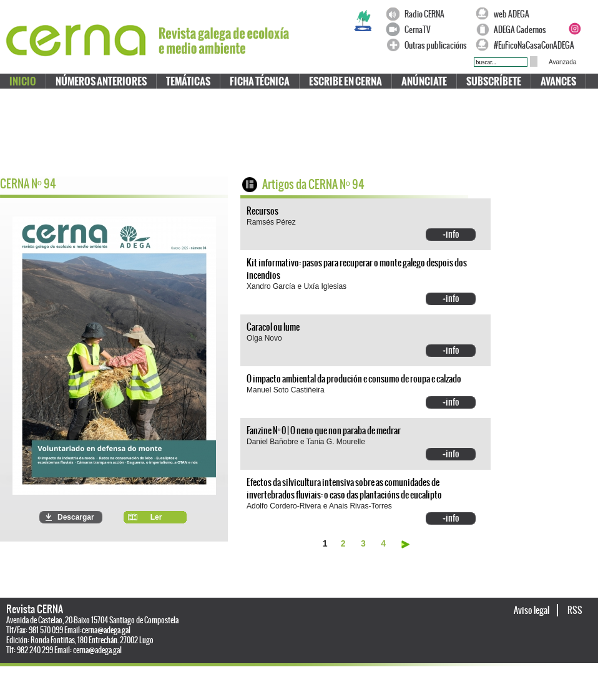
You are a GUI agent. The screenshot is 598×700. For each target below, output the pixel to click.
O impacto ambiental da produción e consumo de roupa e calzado (354, 379)
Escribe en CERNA (346, 81)
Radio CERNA (424, 14)
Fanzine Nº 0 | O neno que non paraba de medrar (324, 430)
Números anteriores (101, 81)
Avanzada (562, 62)
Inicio (23, 81)
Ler (156, 517)
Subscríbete (494, 81)
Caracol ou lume (273, 327)
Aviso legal (532, 610)
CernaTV (418, 30)
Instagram (574, 29)
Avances (558, 81)
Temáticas (188, 81)
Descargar (76, 517)
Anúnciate (424, 81)
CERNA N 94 (28, 184)
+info (451, 234)
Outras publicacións (436, 45)
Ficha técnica (260, 81)
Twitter (589, 14)
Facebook (574, 14)
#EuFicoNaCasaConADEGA (528, 45)
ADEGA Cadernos (520, 30)
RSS (575, 610)
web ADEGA (512, 14)
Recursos (262, 211)
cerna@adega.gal (106, 630)
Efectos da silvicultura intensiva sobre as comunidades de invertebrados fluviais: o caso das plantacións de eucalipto (344, 489)
